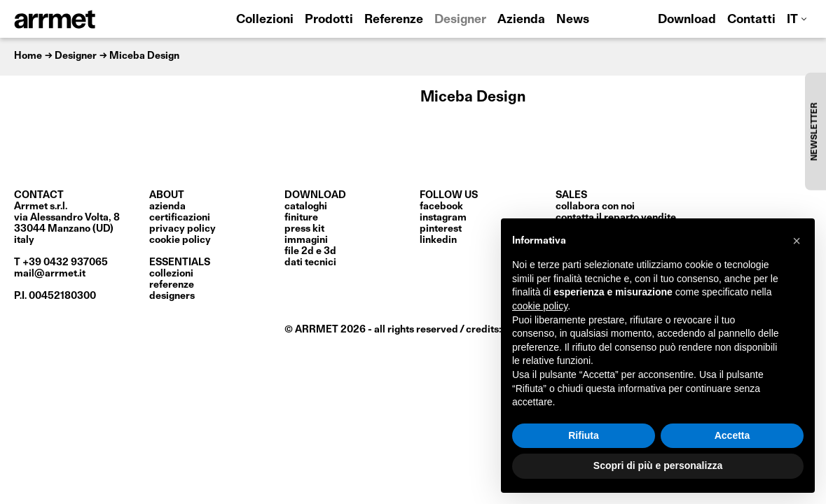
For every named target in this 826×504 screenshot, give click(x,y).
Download (687, 20)
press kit (304, 229)
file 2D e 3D (310, 251)
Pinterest (441, 229)
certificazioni (180, 218)
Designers (172, 296)
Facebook (441, 206)
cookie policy (180, 240)
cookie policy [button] (540, 306)
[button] (797, 241)
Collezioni (265, 20)
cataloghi (306, 206)
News (573, 20)
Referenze (394, 20)
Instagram (443, 218)
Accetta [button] (732, 435)
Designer (460, 20)
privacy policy (183, 229)
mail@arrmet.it (50, 274)
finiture (301, 218)
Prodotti (329, 20)
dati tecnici (310, 262)
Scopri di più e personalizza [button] (658, 465)
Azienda (521, 20)
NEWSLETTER (815, 131)
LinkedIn (438, 240)
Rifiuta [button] (584, 435)
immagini (306, 240)
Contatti (751, 20)
